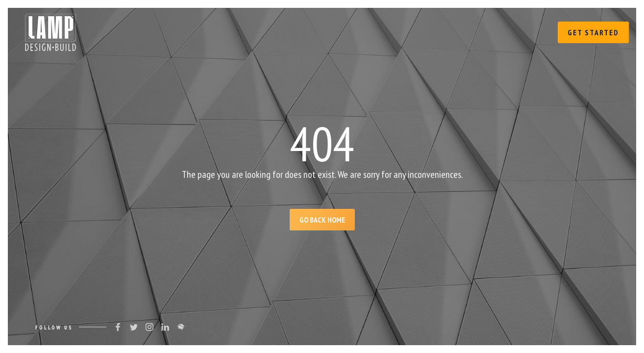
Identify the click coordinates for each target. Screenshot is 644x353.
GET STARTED (593, 32)
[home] (50, 30)
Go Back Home (322, 220)
